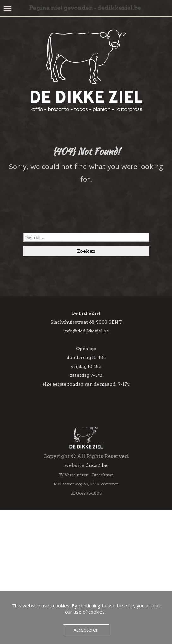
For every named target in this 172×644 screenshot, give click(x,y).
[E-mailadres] (86, 476)
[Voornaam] (86, 489)
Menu (8, 9)
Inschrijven (86, 533)
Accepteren (86, 630)
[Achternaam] (86, 503)
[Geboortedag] (86, 517)
